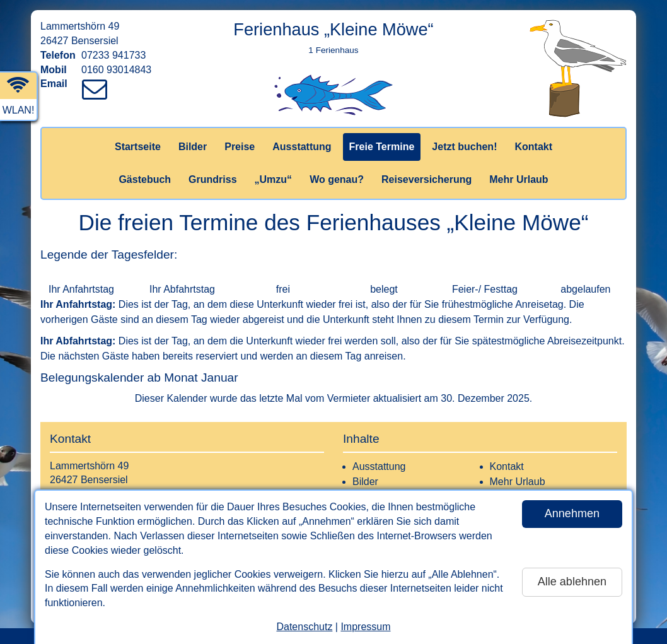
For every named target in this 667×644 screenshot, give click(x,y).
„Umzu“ (274, 179)
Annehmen (572, 513)
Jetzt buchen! (464, 147)
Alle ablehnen (572, 582)
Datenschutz (304, 627)
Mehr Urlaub (519, 179)
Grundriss (212, 179)
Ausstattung (302, 147)
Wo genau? (337, 179)
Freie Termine (382, 147)
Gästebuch (145, 179)
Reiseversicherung (426, 179)
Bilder (193, 147)
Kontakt (533, 147)
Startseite (138, 147)
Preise (240, 147)
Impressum (365, 627)
